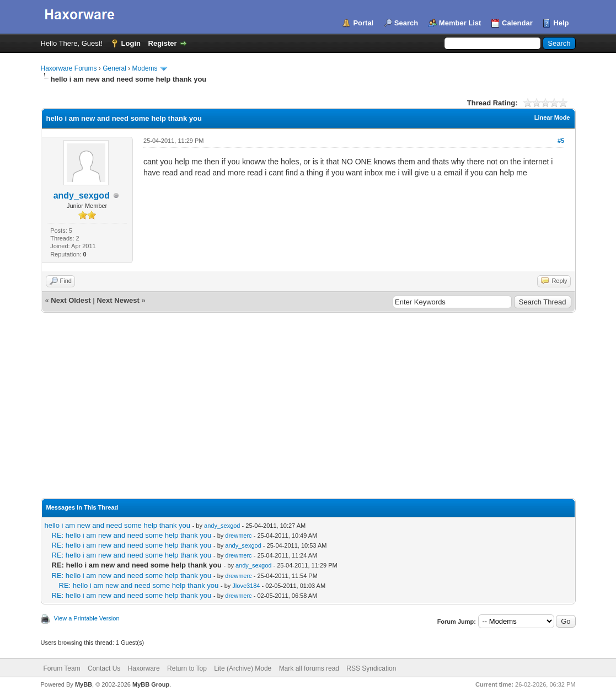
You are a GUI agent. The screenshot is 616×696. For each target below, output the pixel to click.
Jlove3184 (246, 586)
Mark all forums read (309, 668)
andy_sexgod (82, 196)
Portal (363, 23)
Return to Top (187, 668)
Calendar (517, 23)
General (114, 68)
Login (131, 43)
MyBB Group (151, 684)
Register (163, 43)
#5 (561, 141)
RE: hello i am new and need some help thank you (132, 535)
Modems (145, 68)
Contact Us (104, 668)
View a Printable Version (87, 618)
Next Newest (118, 300)
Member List (460, 23)
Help (561, 23)
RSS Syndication (371, 668)
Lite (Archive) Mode (243, 668)
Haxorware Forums (69, 68)
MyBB (84, 684)
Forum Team (62, 668)
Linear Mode (552, 117)
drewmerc (238, 536)
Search (406, 23)
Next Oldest (71, 300)
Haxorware (144, 668)
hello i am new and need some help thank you (118, 525)
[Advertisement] (308, 395)
